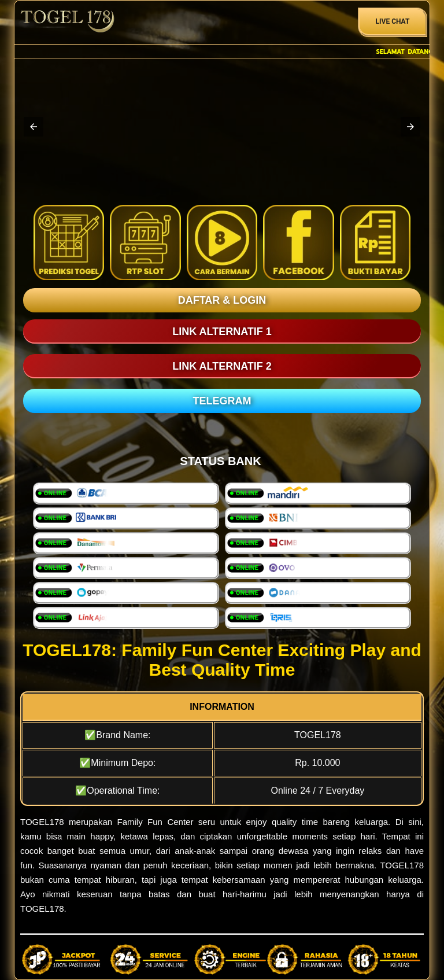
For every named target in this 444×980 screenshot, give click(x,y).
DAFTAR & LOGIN (222, 300)
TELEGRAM (222, 401)
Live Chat (393, 21)
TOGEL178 (42, 822)
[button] (34, 127)
